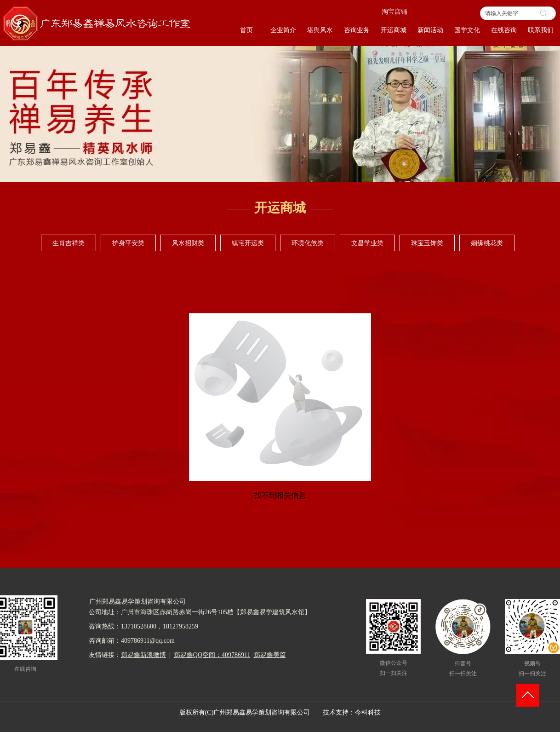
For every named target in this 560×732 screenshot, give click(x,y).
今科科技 (368, 712)
